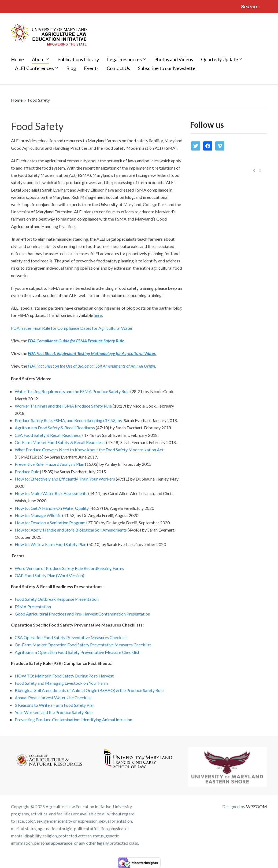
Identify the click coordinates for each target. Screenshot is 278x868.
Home (17, 59)
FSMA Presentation (33, 607)
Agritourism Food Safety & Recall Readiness (55, 428)
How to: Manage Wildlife (38, 515)
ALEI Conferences (34, 68)
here (98, 315)
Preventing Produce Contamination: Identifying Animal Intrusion (73, 719)
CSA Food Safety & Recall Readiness (48, 435)
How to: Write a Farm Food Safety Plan (51, 544)
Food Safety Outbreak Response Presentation (57, 599)
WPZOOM (257, 806)
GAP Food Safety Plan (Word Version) (49, 575)
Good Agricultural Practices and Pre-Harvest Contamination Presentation (82, 614)
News (194, 182)
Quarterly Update (220, 59)
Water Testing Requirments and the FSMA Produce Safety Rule (72, 391)
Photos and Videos (174, 59)
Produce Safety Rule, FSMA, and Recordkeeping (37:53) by (69, 420)
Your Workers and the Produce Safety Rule (54, 712)
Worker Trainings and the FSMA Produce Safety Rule (64, 406)
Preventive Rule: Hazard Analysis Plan (49, 464)
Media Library (240, 189)
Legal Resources (124, 59)
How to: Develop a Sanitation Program (50, 523)
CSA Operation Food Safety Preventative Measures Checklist (71, 637)
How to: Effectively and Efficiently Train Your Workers (65, 479)
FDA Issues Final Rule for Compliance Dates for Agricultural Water (72, 328)
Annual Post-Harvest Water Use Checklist (53, 697)
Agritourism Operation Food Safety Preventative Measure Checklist (77, 652)
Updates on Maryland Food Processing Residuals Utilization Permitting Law (243, 215)
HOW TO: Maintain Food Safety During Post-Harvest (64, 676)
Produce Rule (27, 472)
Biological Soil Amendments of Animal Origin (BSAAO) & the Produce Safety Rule (89, 690)
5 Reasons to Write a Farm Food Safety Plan (55, 705)
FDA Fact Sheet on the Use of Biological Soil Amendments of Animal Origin (91, 366)
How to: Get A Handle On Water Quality (52, 508)
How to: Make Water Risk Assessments (51, 493)
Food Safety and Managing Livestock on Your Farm (61, 683)
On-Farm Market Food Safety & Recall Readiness (60, 442)
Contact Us (118, 68)
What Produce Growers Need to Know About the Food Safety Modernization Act (89, 450)
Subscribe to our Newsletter (168, 68)
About (38, 59)
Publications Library (78, 59)
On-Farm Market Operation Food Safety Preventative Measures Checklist (83, 645)
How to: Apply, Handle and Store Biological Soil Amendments (71, 530)
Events (91, 68)
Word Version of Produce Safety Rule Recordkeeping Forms (70, 568)
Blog (71, 68)
